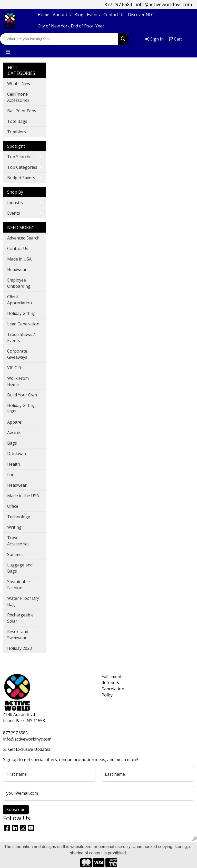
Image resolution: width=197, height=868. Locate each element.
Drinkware (17, 454)
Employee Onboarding (19, 283)
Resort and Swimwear (18, 635)
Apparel (15, 422)
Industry (15, 203)
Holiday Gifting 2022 (21, 408)
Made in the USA (23, 496)
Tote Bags (17, 121)
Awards (14, 433)
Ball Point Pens (22, 111)
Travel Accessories (18, 541)
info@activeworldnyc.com (164, 4)
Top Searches (20, 157)
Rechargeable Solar (20, 618)
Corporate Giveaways (17, 354)
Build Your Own (22, 395)
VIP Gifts (15, 368)
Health (14, 464)
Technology (19, 517)
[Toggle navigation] (8, 52)
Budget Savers (21, 178)
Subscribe (16, 810)
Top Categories (22, 167)
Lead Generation (23, 324)
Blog (79, 15)
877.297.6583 (118, 4)
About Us (62, 15)
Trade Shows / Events (21, 337)
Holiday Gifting (21, 313)
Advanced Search (23, 238)
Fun (11, 475)
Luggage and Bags (20, 568)
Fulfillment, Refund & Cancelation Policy (111, 686)
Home (43, 15)
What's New (19, 84)
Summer (15, 554)
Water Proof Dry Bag (23, 601)
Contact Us (114, 15)
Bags (12, 443)
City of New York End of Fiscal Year (71, 26)
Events (93, 15)
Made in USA (19, 259)
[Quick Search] (59, 39)
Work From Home (18, 381)
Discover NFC (141, 15)
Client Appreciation (19, 300)
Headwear (17, 270)
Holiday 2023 (19, 648)
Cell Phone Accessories (18, 97)
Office (13, 506)
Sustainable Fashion (18, 585)
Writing (14, 527)
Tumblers (17, 132)
